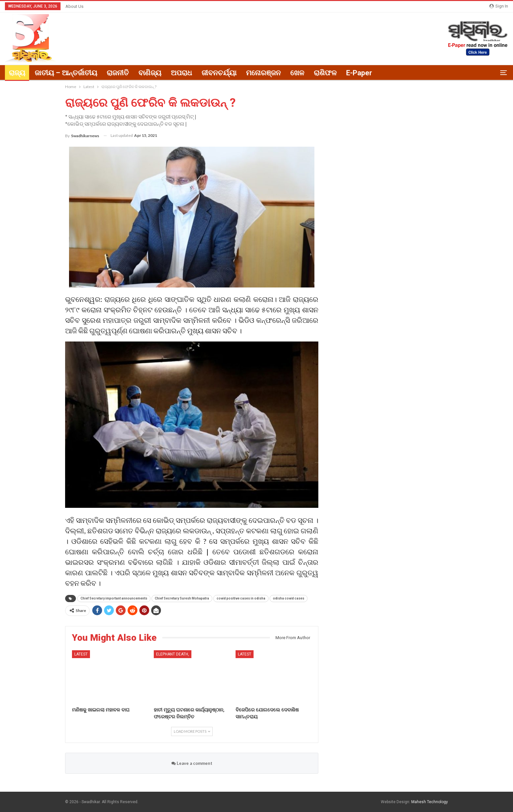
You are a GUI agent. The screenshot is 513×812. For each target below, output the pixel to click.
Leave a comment (192, 763)
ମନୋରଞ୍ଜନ (263, 73)
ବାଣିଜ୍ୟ (150, 73)
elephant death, (173, 654)
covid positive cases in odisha (241, 598)
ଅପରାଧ (181, 73)
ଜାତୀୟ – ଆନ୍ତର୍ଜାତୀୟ (66, 73)
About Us (74, 6)
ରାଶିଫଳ (325, 73)
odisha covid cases (289, 598)
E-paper (359, 73)
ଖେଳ (297, 73)
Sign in (499, 6)
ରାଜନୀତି (118, 73)
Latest (81, 654)
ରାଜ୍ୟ (17, 73)
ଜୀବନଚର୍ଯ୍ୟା (219, 73)
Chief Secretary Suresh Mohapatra (182, 598)
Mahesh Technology (430, 802)
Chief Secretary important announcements (114, 598)
